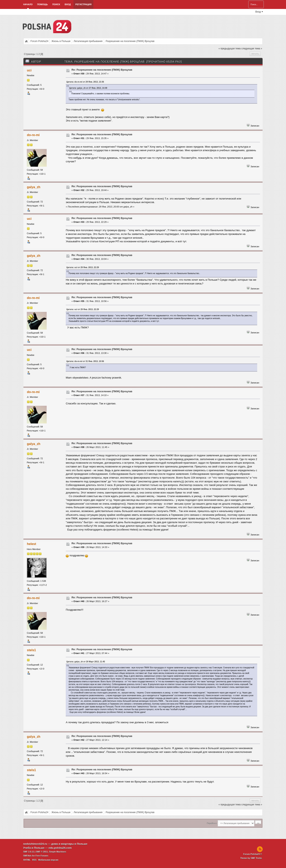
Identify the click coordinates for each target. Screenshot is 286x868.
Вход (68, 4)
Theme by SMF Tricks (251, 858)
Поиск (56, 4)
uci (29, 70)
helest (32, 544)
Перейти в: (212, 823)
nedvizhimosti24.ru (35, 844)
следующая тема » (252, 49)
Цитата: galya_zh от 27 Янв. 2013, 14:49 (88, 88)
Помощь (42, 4)
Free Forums (42, 856)
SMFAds (27, 856)
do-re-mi (33, 135)
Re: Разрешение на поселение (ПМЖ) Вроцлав (102, 70)
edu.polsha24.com (60, 848)
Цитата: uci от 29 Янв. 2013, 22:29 (83, 267)
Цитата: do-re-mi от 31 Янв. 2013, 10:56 (85, 361)
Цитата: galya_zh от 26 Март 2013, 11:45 (86, 662)
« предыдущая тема (229, 49)
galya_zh (34, 187)
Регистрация (83, 4)
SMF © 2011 (42, 852)
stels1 (31, 650)
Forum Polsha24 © (253, 854)
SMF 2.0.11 (29, 852)
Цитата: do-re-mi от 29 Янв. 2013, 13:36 (85, 82)
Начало (28, 4)
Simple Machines (57, 852)
